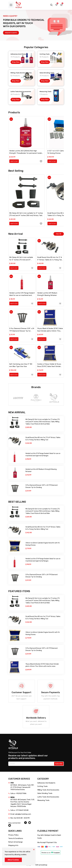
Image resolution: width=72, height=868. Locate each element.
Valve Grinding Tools (45, 793)
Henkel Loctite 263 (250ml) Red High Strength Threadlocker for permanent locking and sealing (26, 152)
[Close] (34, 849)
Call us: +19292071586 (18, 793)
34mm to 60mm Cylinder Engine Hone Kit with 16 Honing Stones (43, 544)
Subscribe (59, 764)
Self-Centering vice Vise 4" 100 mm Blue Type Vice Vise (21, 365)
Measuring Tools (43, 800)
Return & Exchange (15, 842)
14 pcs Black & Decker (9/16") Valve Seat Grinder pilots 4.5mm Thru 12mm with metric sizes (50, 330)
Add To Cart (14, 161)
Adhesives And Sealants (46, 783)
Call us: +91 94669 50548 (19, 810)
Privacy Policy (13, 835)
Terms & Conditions (16, 838)
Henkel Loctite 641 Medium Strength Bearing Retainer (47, 294)
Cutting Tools (42, 786)
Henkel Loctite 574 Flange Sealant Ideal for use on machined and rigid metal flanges (22, 294)
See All (59, 234)
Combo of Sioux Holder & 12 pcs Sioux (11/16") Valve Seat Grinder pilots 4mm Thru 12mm (49, 365)
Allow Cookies (13, 860)
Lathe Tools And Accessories (48, 797)
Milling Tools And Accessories (48, 790)
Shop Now (16, 62)
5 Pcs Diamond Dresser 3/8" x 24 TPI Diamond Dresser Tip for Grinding (22, 330)
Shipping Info (13, 845)
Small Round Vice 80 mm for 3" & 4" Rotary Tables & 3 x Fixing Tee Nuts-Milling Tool (50, 259)
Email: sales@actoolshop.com (21, 814)
